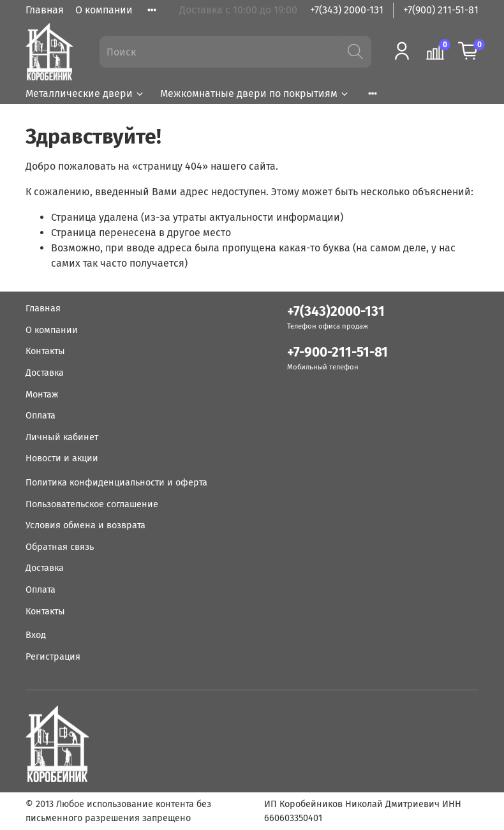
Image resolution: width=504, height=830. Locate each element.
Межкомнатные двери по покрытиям (255, 93)
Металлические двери (85, 93)
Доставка (45, 373)
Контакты (45, 351)
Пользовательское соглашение (92, 504)
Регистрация (53, 657)
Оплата (41, 416)
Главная (45, 10)
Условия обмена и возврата (85, 525)
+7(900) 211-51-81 (441, 10)
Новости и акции (62, 458)
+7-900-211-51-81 (337, 352)
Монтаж (42, 395)
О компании (104, 10)
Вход (36, 635)
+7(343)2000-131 (336, 312)
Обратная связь (60, 547)
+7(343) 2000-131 (347, 10)
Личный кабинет (62, 437)
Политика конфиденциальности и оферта (116, 483)
